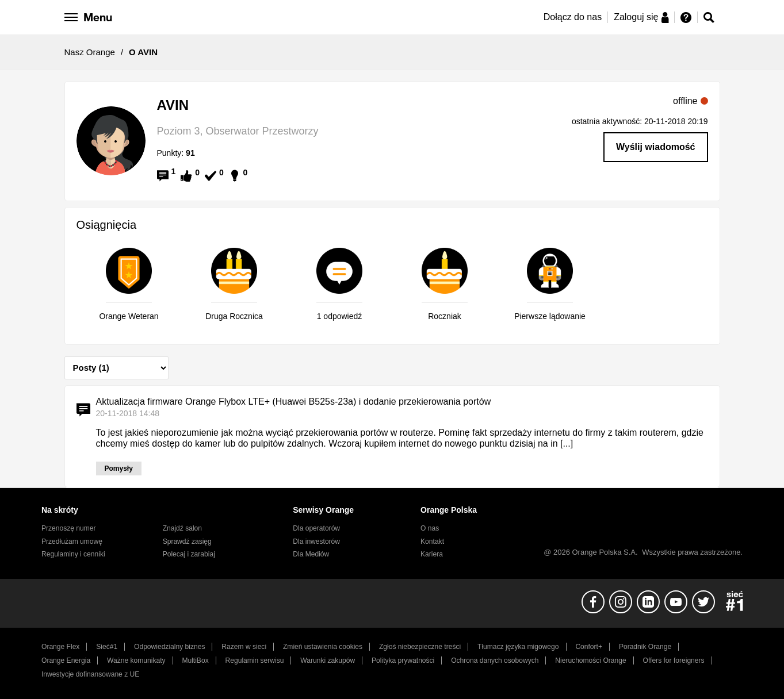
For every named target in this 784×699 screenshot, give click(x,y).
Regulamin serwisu (255, 660)
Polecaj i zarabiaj (189, 554)
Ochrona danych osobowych (495, 660)
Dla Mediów (311, 554)
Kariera (432, 554)
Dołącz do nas (573, 17)
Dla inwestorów (316, 541)
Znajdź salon (182, 528)
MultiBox (195, 660)
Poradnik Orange (645, 647)
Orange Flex (60, 647)
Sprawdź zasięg (187, 541)
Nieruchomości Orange (590, 660)
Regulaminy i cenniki (73, 554)
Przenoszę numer (69, 528)
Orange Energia (66, 660)
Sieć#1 (107, 647)
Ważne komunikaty (136, 660)
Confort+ (589, 647)
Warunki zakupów (328, 660)
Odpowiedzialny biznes (169, 647)
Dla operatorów (316, 528)
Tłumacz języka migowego (518, 647)
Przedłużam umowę (72, 541)
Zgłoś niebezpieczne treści (420, 647)
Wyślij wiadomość (656, 147)
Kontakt (432, 541)
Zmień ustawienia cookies (323, 647)
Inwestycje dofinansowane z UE (90, 674)
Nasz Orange (90, 52)
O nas (430, 528)
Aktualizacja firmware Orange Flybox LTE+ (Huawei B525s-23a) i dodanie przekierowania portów (294, 402)
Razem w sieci (244, 647)
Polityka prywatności (403, 660)
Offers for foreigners (674, 660)
